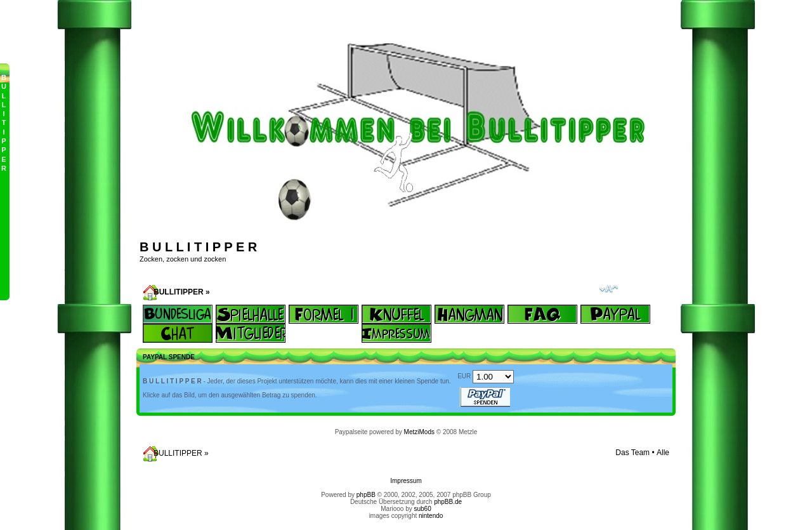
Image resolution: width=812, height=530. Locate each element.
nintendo (431, 516)
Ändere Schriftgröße (609, 289)
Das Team (632, 453)
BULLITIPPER (179, 292)
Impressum (406, 481)
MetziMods (419, 432)
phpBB (366, 495)
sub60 (423, 509)
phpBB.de (448, 502)
